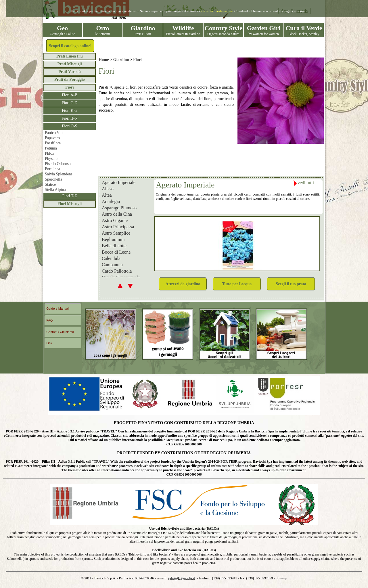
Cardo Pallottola (117, 271)
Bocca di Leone (116, 252)
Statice (50, 184)
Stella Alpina (55, 190)
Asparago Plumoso (119, 208)
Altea (107, 195)
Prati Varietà (69, 72)
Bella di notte (114, 246)
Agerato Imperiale (119, 183)
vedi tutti (304, 183)
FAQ (49, 320)
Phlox (50, 153)
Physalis (52, 159)
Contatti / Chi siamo (60, 332)
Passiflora (53, 143)
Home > (106, 60)
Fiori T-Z (70, 196)
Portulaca (52, 169)
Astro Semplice (116, 233)
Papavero (52, 138)
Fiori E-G (70, 111)
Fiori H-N (70, 118)
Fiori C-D (70, 103)
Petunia (51, 148)
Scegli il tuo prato (291, 284)
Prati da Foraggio (70, 80)
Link (49, 343)
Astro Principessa (118, 227)
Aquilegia (111, 202)
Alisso (108, 189)
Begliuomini (113, 240)
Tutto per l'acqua (237, 284)
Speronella (53, 179)
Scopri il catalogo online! (70, 46)
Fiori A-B (70, 95)
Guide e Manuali (58, 309)
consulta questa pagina (217, 11)
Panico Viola (55, 133)
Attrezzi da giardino (183, 284)
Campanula (112, 265)
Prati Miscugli (69, 64)
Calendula (111, 258)
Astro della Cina (117, 214)
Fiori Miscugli (70, 204)
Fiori (70, 87)
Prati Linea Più (70, 56)
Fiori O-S (69, 126)
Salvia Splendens (59, 174)
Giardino (121, 60)
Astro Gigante (115, 221)
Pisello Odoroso (58, 164)
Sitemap (281, 578)
